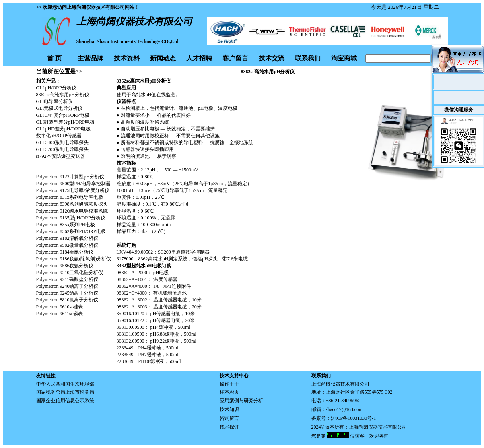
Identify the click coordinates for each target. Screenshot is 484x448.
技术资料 (127, 58)
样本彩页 (229, 392)
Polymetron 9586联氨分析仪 (65, 266)
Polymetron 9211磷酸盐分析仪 (67, 279)
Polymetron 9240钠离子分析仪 (67, 286)
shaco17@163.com (344, 409)
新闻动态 (163, 58)
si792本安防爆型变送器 (61, 156)
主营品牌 (91, 58)
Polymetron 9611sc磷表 (60, 314)
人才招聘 (199, 58)
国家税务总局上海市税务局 (65, 392)
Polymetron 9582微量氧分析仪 (67, 245)
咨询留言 (229, 418)
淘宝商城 (344, 58)
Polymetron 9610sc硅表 (60, 307)
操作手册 (229, 384)
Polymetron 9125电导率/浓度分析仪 (73, 190)
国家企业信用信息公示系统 (65, 401)
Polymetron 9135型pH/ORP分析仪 (71, 218)
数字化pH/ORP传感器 (59, 136)
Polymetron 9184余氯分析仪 (65, 252)
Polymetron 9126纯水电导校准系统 (72, 211)
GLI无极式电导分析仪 (60, 108)
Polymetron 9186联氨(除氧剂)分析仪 (74, 259)
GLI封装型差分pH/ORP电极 (65, 122)
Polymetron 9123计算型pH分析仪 (70, 177)
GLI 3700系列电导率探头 (63, 149)
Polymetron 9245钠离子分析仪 (67, 293)
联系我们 (308, 58)
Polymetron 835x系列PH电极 (66, 225)
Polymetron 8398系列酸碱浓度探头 (72, 204)
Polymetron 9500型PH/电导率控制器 (74, 184)
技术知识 (229, 409)
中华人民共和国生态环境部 (65, 384)
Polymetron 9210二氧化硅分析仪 (70, 273)
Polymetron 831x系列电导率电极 (70, 197)
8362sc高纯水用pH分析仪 (63, 95)
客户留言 (235, 58)
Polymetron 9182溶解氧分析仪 (67, 238)
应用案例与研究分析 (241, 401)
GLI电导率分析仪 (55, 101)
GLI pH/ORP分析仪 (56, 88)
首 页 (54, 58)
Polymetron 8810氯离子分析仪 (67, 300)
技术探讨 (229, 427)
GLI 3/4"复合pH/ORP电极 (63, 115)
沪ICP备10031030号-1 (353, 418)
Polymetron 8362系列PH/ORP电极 (71, 231)
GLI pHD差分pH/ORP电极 (64, 129)
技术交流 (272, 58)
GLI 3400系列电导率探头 (63, 142)
